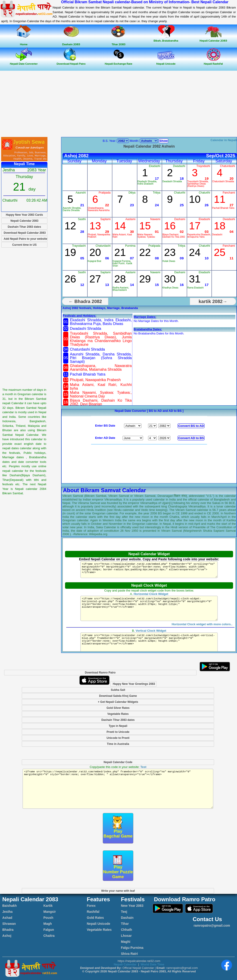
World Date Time (152, 964)
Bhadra (8, 930)
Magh (48, 924)
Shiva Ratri (129, 954)
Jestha (7, 912)
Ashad (7, 918)
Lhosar (126, 936)
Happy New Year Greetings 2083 (134, 684)
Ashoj (7, 936)
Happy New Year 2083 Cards (24, 215)
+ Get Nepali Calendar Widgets (118, 702)
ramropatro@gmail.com (211, 925)
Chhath (126, 930)
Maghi (125, 942)
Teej (124, 912)
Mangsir (50, 912)
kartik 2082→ (213, 301)
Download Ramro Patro (100, 673)
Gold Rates (95, 918)
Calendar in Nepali (224, 140)
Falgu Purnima (132, 948)
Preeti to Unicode (118, 732)
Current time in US (24, 245)
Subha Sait (118, 690)
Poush (48, 918)
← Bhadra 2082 (85, 301)
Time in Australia (118, 744)
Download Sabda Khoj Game (118, 696)
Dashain (127, 918)
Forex (91, 906)
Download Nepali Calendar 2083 (25, 233)
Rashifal (93, 912)
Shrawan (9, 924)
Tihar (125, 924)
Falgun (49, 930)
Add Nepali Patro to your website (25, 239)
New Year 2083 (132, 906)
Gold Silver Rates (118, 708)
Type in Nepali (118, 726)
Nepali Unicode (98, 924)
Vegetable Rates (118, 714)
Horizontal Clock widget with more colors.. (202, 630)
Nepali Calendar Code (118, 762)
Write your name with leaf (118, 891)
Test (143, 767)
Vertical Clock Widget (151, 636)
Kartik (48, 906)
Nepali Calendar (125, 964)
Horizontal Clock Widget (151, 594)
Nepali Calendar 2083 (24, 221)
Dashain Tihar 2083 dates (25, 227)
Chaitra (49, 936)
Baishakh (9, 906)
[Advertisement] (118, 104)
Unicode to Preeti (118, 738)
